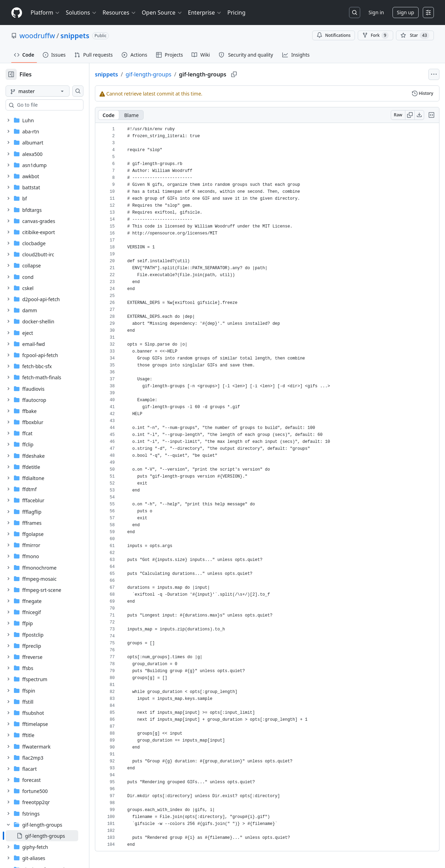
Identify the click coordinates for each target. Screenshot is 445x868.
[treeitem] (53, 836)
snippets (75, 36)
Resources (119, 13)
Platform (45, 13)
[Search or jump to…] (355, 13)
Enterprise (205, 13)
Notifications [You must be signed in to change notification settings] (334, 35)
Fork (375, 35)
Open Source (162, 13)
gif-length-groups (171, 74)
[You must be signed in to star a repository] (415, 35)
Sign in (376, 12)
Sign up (406, 12)
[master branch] (49, 91)
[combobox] (58, 105)
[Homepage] (17, 13)
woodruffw (37, 36)
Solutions (81, 13)
